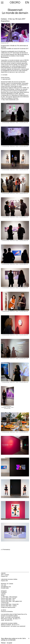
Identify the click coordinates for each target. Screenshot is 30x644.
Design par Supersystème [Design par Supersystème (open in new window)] (8, 607)
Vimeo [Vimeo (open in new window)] (3, 595)
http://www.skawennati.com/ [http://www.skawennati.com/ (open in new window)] (11, 100)
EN (27, 2)
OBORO (15, 2)
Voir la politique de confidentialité (13, 639)
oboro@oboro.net (6, 587)
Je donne (3, 610)
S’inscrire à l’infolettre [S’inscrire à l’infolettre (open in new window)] (7, 611)
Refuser (3, 643)
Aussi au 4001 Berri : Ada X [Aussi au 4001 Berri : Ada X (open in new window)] (8, 598)
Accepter (9, 643)
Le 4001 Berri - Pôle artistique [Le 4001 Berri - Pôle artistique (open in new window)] (9, 597)
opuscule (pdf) (6, 79)
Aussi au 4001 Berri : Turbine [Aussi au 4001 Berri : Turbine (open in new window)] (9, 606)
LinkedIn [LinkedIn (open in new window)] (3, 594)
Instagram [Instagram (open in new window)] (4, 591)
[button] (2, 3)
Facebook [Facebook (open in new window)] (4, 592)
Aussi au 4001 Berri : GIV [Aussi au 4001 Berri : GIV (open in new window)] (8, 600)
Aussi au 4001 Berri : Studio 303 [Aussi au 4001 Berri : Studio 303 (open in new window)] (10, 604)
